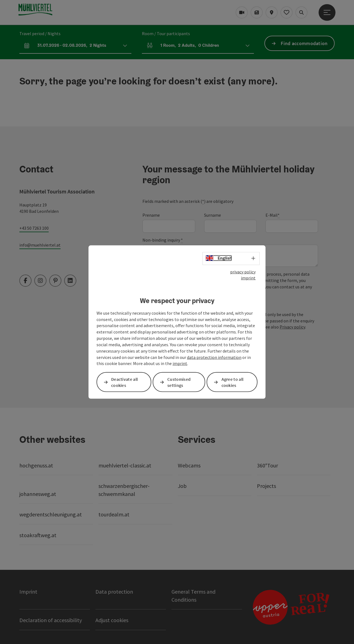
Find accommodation (304, 43)
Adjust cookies (112, 620)
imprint (248, 278)
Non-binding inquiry (163, 240)
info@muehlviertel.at (40, 245)
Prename (151, 215)
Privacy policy (292, 327)
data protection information (214, 357)
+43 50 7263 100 (34, 228)
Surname (213, 215)
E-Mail (273, 215)
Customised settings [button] (179, 382)
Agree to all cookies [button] (233, 382)
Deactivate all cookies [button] (124, 382)
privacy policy (243, 271)
